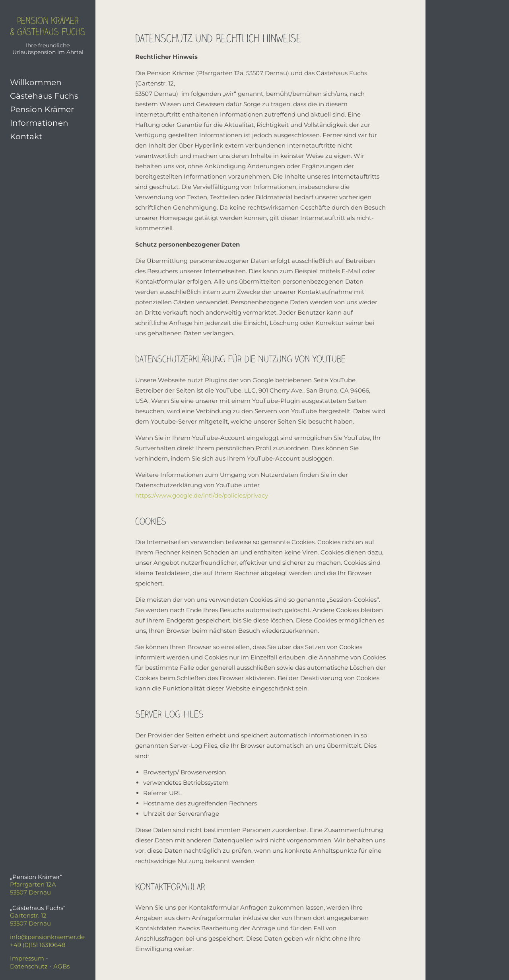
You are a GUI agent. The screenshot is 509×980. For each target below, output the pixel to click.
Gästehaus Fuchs (44, 96)
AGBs (61, 966)
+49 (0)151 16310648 (38, 945)
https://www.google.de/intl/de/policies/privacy (202, 495)
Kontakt (26, 136)
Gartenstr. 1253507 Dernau (30, 919)
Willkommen (36, 82)
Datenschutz (29, 966)
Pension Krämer (42, 109)
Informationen (39, 123)
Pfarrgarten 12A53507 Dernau (33, 888)
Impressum (27, 958)
